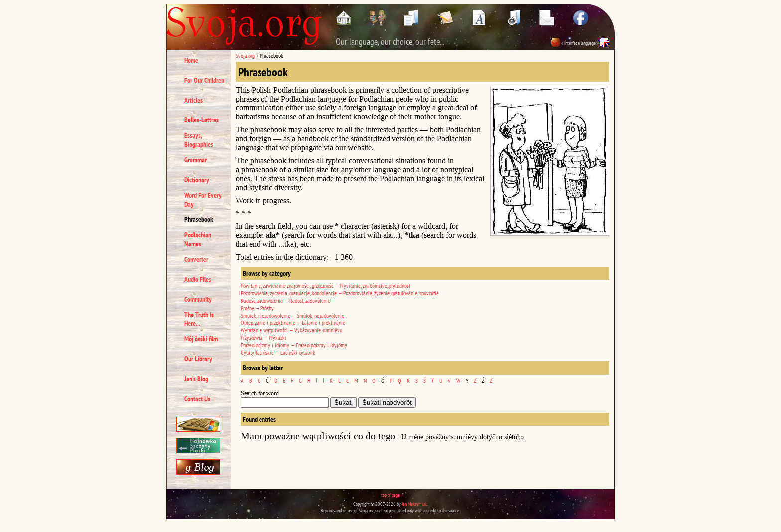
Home (191, 60)
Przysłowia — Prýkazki (263, 338)
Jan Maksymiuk (414, 504)
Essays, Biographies (199, 140)
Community (198, 299)
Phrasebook (199, 219)
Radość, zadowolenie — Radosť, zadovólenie (285, 300)
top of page (390, 495)
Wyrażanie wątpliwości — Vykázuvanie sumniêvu (291, 330)
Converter (196, 259)
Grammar (195, 160)
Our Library (198, 359)
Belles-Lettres (201, 120)
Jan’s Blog (196, 379)
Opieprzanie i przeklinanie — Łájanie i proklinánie (293, 323)
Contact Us (197, 399)
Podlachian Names (198, 239)
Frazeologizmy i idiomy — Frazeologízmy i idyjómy (294, 345)
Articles (194, 100)
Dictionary (197, 180)
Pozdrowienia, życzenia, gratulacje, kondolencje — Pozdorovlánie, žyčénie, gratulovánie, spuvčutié (340, 293)
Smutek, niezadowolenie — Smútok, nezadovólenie (292, 315)
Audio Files (198, 279)
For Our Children (204, 80)
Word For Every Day (203, 200)
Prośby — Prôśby (257, 308)
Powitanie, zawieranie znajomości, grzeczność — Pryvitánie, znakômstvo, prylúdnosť (325, 285)
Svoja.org (245, 55)
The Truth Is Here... (199, 319)
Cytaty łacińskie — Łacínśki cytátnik (278, 353)
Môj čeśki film (201, 339)
